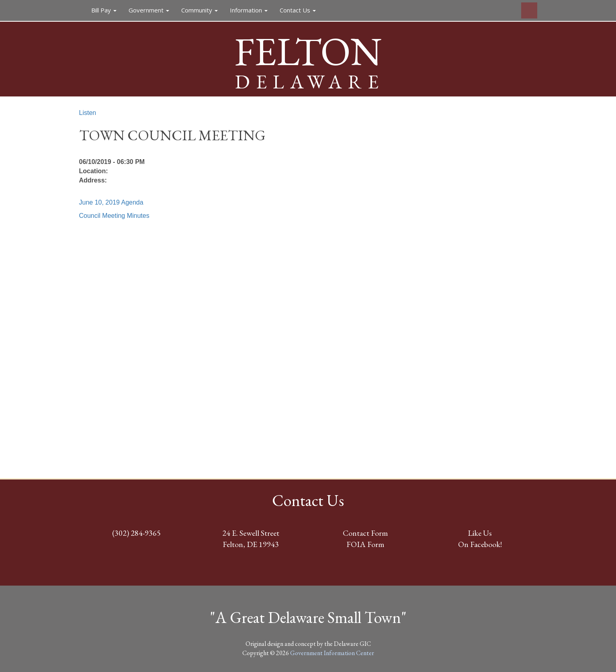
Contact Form (365, 533)
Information (249, 10)
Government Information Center (332, 653)
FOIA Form (365, 544)
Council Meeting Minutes (114, 216)
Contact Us (298, 10)
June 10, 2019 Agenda (111, 202)
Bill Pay (104, 10)
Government (149, 10)
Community (200, 10)
